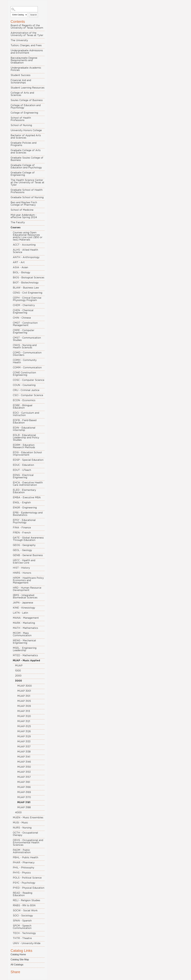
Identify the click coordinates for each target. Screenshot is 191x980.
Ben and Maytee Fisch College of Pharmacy (24, 204)
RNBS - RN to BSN (24, 905)
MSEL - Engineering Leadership (25, 649)
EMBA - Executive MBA (27, 498)
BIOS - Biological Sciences (29, 278)
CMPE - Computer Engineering (24, 332)
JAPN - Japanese (23, 603)
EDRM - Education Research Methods (24, 446)
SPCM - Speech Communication (22, 927)
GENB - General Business (28, 555)
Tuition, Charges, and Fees (26, 45)
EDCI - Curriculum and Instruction (26, 414)
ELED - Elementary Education (24, 491)
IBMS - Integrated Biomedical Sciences (25, 596)
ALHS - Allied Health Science (25, 251)
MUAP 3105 (24, 701)
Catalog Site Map (20, 960)
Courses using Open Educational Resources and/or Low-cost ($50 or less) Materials (28, 236)
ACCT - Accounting (24, 245)
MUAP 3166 (24, 787)
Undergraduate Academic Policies (26, 69)
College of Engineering (24, 113)
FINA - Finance (22, 528)
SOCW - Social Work (25, 911)
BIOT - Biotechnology (26, 283)
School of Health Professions (21, 119)
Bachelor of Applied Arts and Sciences (26, 137)
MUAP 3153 (24, 772)
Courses (16, 228)
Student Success (21, 75)
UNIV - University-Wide (27, 943)
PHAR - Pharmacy (24, 863)
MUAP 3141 (24, 757)
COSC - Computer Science (29, 380)
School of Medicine (22, 210)
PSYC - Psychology (24, 883)
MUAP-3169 (24, 792)
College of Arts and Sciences (22, 94)
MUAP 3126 (24, 731)
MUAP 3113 (24, 711)
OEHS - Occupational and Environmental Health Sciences (28, 843)
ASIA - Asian (20, 267)
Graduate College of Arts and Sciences (26, 152)
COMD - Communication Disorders (27, 354)
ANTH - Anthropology (26, 257)
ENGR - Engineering (25, 508)
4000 (18, 813)
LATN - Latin (20, 613)
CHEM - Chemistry (24, 305)
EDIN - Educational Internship (24, 429)
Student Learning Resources (28, 88)
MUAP (19, 666)
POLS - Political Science (27, 878)
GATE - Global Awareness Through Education (28, 539)
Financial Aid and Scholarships (21, 82)
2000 (18, 676)
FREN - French (22, 533)
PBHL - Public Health (26, 858)
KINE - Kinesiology (24, 608)
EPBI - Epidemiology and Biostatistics (28, 514)
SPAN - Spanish (22, 921)
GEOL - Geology (22, 550)
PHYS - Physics (22, 873)
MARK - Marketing (24, 623)
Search (33, 15)
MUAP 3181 (24, 802)
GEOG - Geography (24, 545)
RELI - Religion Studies (26, 900)
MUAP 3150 (24, 767)
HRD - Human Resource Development (27, 589)
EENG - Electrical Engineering (23, 476)
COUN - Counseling (24, 385)
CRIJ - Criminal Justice (26, 390)
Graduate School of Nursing (27, 197)
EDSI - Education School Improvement (27, 454)
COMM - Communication (27, 368)
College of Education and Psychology (26, 107)
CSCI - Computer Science (28, 395)
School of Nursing (21, 125)
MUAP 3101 (24, 696)
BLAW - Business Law (26, 288)
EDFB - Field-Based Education (25, 422)
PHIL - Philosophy (24, 868)
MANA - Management (26, 618)
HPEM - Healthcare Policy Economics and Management (28, 580)
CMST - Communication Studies (27, 339)
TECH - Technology (24, 933)
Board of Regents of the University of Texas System (27, 27)
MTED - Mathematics (25, 655)
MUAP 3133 (24, 742)
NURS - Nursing (22, 828)
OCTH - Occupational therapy (25, 834)
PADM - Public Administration (22, 851)
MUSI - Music (20, 823)
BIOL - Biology (21, 273)
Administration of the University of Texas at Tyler (27, 34)
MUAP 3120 (24, 716)
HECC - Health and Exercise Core (24, 562)
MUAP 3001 (24, 691)
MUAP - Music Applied (26, 661)
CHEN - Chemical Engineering (23, 312)
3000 (19, 681)
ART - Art (19, 262)
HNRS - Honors (22, 573)
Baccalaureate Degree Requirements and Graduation (24, 60)
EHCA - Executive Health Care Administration (28, 484)
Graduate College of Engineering (23, 174)
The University (19, 40)
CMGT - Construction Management (25, 324)
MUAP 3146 (24, 762)
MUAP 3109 (24, 706)
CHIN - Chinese (22, 318)
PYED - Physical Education (29, 888)
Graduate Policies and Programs (24, 144)
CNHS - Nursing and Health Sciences (25, 346)
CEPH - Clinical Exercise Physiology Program (27, 299)
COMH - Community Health (25, 361)
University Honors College (26, 130)
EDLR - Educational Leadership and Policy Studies (26, 438)
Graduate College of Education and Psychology (26, 166)
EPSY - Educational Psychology (24, 521)
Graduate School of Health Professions (27, 191)
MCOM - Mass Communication (22, 634)
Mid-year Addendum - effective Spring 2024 (24, 216)
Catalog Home (18, 954)
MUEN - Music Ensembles (28, 818)
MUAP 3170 (24, 797)
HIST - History (21, 568)
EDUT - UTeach (22, 470)
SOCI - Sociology (23, 916)
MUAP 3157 (24, 777)
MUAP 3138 (24, 752)
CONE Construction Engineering (24, 374)
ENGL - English (22, 503)
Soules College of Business (27, 100)
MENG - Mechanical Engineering (24, 642)
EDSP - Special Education (28, 460)
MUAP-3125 (24, 726)
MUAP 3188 (24, 807)
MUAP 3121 (24, 721)
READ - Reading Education (23, 894)
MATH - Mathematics (25, 628)
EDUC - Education (23, 465)
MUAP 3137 (24, 747)
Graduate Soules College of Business (27, 159)
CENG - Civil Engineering (28, 293)
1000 (18, 671)
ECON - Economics (24, 400)
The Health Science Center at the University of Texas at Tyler (27, 183)
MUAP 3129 (24, 737)
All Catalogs (17, 965)
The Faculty (18, 222)
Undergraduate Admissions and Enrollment (27, 52)
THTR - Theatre (22, 938)
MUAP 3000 (25, 686)
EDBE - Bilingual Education (23, 407)
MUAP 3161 (24, 782)
